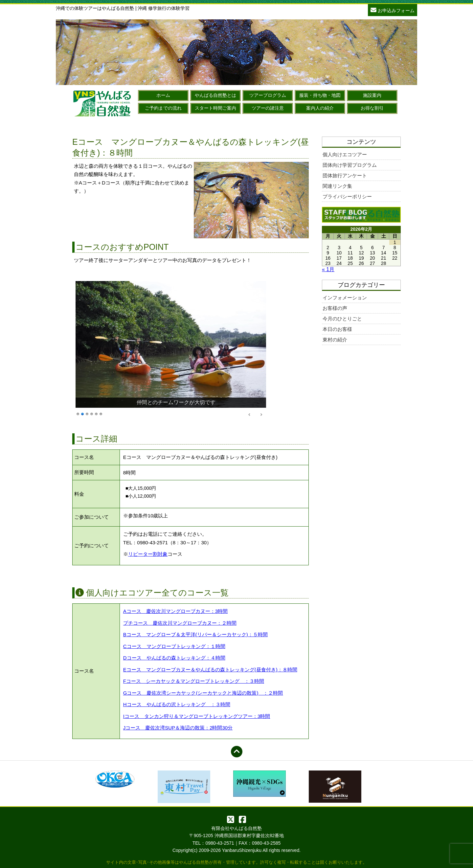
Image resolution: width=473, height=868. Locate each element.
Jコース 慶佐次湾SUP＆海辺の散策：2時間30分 (178, 728)
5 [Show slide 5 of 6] (96, 413)
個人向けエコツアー (345, 154)
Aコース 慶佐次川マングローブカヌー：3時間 (175, 611)
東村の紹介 (335, 340)
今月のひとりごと (342, 319)
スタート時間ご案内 (215, 108)
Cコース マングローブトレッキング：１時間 (174, 646)
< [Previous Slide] (250, 415)
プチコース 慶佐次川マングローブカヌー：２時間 (180, 623)
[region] (171, 349)
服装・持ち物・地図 (320, 95)
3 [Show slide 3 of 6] (87, 413)
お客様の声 (335, 308)
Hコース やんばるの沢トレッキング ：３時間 (177, 704)
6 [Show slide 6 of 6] (101, 413)
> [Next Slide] (261, 415)
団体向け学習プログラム (350, 165)
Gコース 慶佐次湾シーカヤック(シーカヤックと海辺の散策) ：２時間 (203, 693)
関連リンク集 (337, 186)
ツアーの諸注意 (268, 108)
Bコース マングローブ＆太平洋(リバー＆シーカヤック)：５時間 (195, 634)
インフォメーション (345, 298)
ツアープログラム (268, 95)
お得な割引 (372, 108)
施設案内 (372, 95)
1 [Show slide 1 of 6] (78, 413)
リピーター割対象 (148, 554)
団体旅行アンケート (345, 175)
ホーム (163, 95)
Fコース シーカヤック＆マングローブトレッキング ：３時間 (194, 681)
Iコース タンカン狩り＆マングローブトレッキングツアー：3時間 (197, 716)
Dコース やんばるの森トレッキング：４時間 (174, 658)
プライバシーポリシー (347, 196)
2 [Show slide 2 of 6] (82, 413)
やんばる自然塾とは (215, 95)
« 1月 (328, 269)
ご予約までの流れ (163, 108)
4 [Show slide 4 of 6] (92, 413)
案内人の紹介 (320, 108)
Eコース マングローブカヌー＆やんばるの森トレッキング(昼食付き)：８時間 (210, 670)
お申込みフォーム (393, 10)
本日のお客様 (337, 329)
